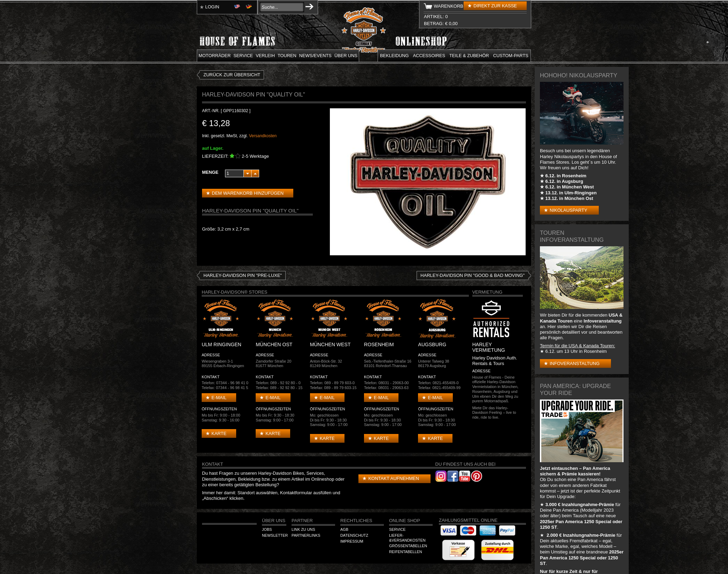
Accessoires (429, 56)
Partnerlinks (306, 535)
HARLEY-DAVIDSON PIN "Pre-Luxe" (243, 275)
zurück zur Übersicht (232, 75)
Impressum (352, 541)
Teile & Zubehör (469, 56)
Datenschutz (354, 535)
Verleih (265, 56)
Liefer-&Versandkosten (407, 538)
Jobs (267, 529)
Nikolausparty (568, 210)
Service (243, 56)
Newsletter (275, 535)
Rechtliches (356, 521)
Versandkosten (263, 136)
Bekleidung (394, 56)
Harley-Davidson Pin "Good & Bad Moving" (473, 275)
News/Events (315, 56)
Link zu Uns (303, 529)
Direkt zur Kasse (495, 6)
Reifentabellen (406, 552)
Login (212, 7)
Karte (219, 433)
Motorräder (215, 56)
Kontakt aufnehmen (393, 478)
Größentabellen (408, 546)
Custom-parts (511, 56)
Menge (210, 172)
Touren (287, 56)
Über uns (346, 56)
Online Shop (405, 521)
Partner (302, 521)
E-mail (219, 398)
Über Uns (274, 521)
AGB (344, 529)
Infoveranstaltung (575, 363)
